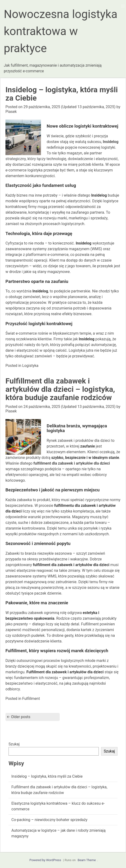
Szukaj (14, 744)
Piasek (11, 112)
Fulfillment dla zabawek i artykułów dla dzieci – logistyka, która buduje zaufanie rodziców (60, 389)
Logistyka (30, 366)
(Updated (70, 107)
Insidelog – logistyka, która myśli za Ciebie (62, 94)
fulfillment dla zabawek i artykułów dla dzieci (72, 463)
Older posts (18, 717)
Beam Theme (87, 860)
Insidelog (111, 142)
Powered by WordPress (45, 860)
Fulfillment (31, 699)
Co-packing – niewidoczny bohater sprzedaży (49, 820)
